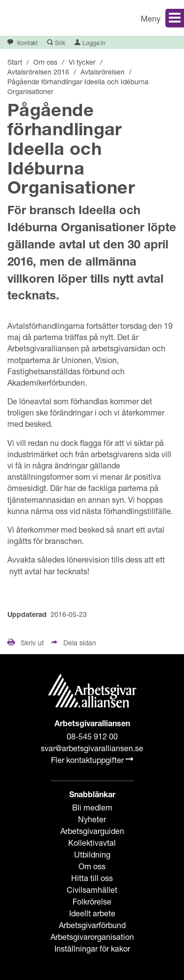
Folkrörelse (92, 901)
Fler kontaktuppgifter (92, 760)
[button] (142, 18)
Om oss (92, 866)
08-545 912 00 (92, 736)
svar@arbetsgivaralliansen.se (92, 748)
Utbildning (92, 854)
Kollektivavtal (92, 843)
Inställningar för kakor (92, 948)
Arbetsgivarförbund (92, 925)
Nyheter (92, 819)
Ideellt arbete (92, 913)
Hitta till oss (92, 878)
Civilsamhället (92, 890)
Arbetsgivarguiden (92, 831)
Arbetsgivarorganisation (92, 937)
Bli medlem (92, 807)
